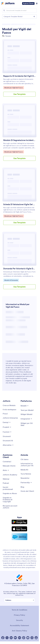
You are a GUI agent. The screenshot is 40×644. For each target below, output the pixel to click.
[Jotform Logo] (8, 3)
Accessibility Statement (20, 625)
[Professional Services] (11, 488)
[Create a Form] (9, 405)
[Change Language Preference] (20, 600)
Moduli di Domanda (11, 280)
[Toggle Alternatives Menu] (8, 445)
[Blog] (22, 487)
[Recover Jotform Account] (11, 507)
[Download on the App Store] (19, 529)
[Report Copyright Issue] (11, 500)
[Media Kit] (24, 470)
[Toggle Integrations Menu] (26, 419)
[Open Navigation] (37, 3)
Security (20, 620)
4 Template (8, 36)
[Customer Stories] (27, 491)
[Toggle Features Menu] (7, 432)
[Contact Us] (7, 462)
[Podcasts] (6, 483)
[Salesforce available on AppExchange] (19, 537)
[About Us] (24, 459)
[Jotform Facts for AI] (28, 465)
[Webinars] (6, 479)
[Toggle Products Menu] (7, 427)
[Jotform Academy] (10, 475)
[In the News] (26, 474)
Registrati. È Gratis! (28, 3)
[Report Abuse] (10, 493)
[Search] (4, 10)
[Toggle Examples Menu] (7, 422)
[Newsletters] (25, 478)
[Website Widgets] (28, 424)
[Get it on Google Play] (19, 522)
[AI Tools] (8, 441)
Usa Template (19, 94)
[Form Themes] (27, 410)
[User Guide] (9, 466)
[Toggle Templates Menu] (25, 406)
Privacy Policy (20, 615)
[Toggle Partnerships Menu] (26, 482)
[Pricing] (5, 414)
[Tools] (7, 436)
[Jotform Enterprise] (10, 418)
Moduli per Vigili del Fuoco (17, 31)
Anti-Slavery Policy (20, 631)
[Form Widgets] (26, 414)
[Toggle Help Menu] (6, 470)
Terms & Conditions (19, 610)
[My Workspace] (9, 409)
